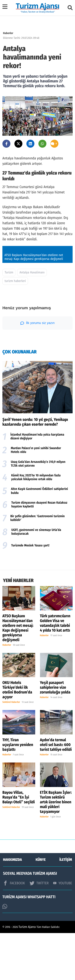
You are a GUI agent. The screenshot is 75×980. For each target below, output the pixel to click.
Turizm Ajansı (27, 974)
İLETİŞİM (66, 907)
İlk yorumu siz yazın (37, 370)
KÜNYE (41, 907)
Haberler (8, 33)
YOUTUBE (63, 930)
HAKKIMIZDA (12, 907)
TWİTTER (39, 930)
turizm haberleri (15, 328)
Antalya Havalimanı (32, 319)
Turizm (9, 319)
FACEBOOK (14, 930)
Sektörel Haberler (11, 749)
